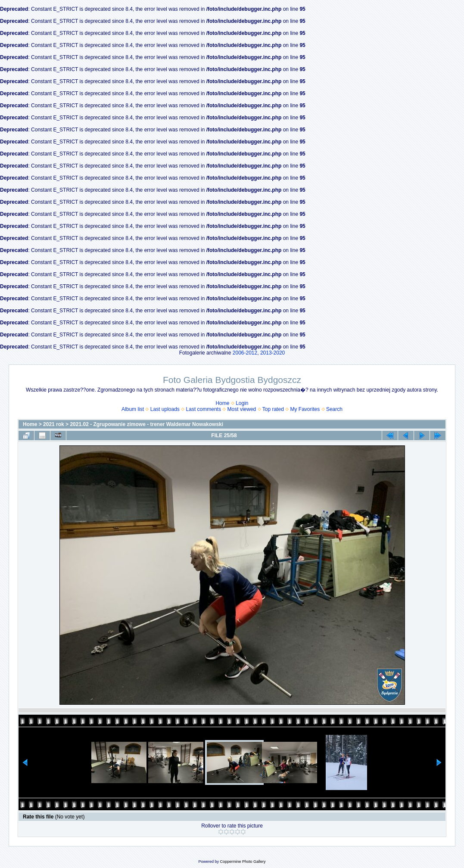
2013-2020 (272, 353)
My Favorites (305, 409)
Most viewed (242, 409)
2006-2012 (245, 353)
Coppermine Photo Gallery (243, 862)
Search (334, 409)
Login (242, 403)
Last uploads (165, 409)
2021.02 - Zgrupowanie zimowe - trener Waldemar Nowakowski (146, 424)
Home (222, 403)
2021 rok (54, 424)
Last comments (204, 409)
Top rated (273, 409)
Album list (133, 409)
